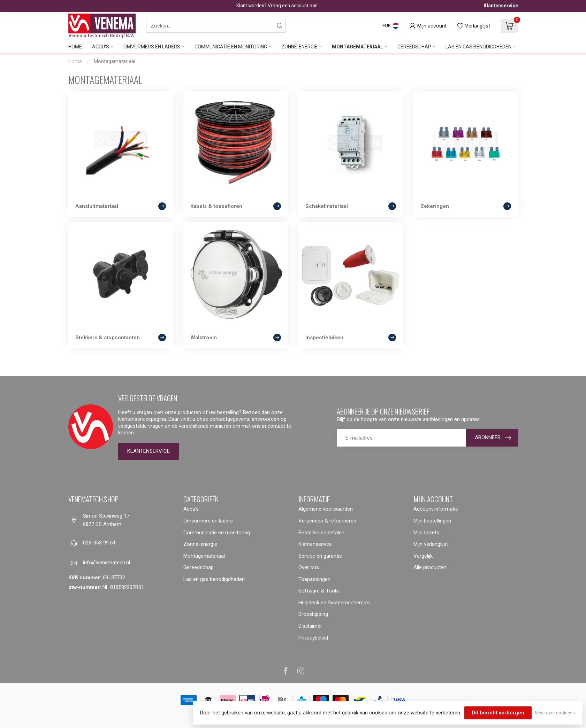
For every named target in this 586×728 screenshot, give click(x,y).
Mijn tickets (426, 533)
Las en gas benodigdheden (478, 47)
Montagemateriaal (357, 47)
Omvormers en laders (152, 47)
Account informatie (436, 509)
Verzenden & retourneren (327, 521)
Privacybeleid (313, 638)
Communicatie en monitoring (231, 47)
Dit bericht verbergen (498, 713)
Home (75, 47)
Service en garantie (320, 556)
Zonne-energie (299, 47)
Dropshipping (313, 614)
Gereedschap (414, 47)
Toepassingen (314, 579)
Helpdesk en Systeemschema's (334, 603)
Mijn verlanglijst (431, 544)
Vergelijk (423, 556)
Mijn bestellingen (432, 521)
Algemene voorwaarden (326, 509)
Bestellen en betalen (321, 533)
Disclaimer (310, 626)
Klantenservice (501, 6)
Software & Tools (319, 591)
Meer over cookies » (555, 713)
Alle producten (430, 567)
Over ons (309, 567)
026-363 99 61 (99, 543)
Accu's (101, 47)
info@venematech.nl (106, 563)
